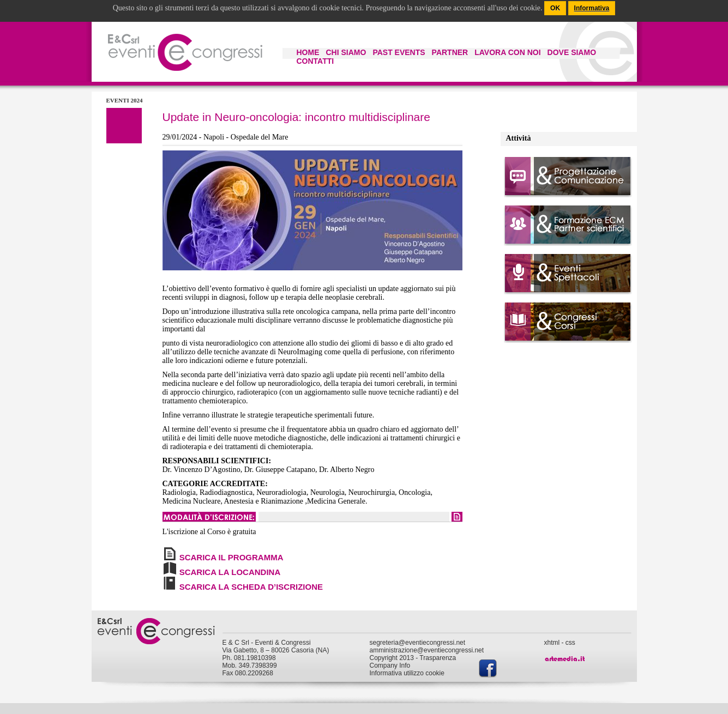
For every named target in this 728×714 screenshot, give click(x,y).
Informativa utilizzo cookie (407, 673)
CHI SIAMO (346, 52)
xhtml (552, 643)
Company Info (390, 665)
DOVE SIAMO (572, 52)
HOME (308, 52)
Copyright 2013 (392, 658)
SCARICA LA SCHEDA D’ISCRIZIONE (251, 587)
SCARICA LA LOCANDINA (230, 572)
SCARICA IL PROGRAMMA (231, 557)
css (570, 643)
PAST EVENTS (399, 52)
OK (555, 8)
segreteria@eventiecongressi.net (418, 643)
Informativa (592, 8)
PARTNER (450, 52)
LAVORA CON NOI (507, 52)
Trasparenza (438, 658)
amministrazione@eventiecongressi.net (427, 650)
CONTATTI (315, 61)
